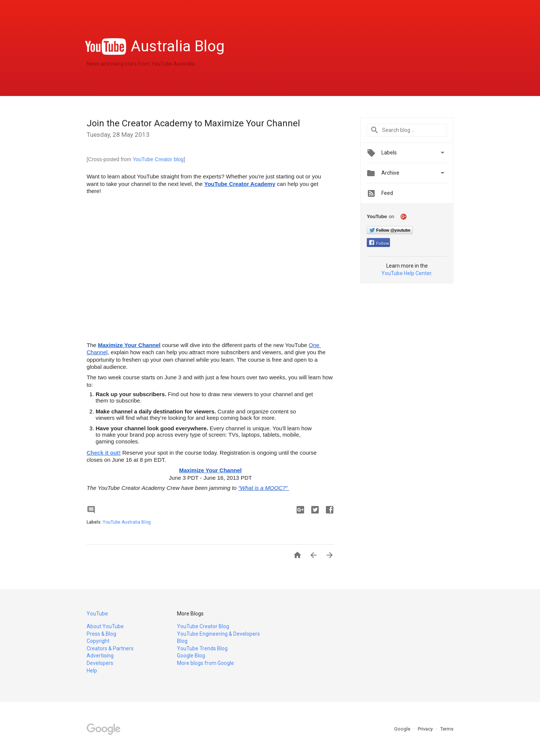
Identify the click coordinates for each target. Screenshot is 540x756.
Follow (379, 243)
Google (403, 729)
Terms (447, 729)
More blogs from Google (205, 663)
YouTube (97, 614)
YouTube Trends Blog (202, 648)
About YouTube (105, 626)
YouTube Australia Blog (127, 522)
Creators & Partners (110, 648)
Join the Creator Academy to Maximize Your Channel (193, 123)
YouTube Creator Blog (203, 626)
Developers (100, 663)
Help (92, 671)
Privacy (426, 729)
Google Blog (191, 656)
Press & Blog (101, 634)
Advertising (100, 656)
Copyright (98, 641)
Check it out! (104, 453)
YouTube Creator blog (158, 159)
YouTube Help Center (406, 273)
